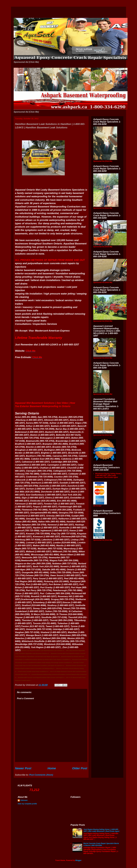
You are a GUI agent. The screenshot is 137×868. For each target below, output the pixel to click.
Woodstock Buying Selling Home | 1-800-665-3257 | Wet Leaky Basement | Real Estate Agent (108, 476)
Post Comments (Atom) (41, 775)
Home (52, 768)
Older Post (80, 768)
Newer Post (23, 768)
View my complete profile (27, 804)
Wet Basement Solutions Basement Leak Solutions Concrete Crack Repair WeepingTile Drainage (18, 12)
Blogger (78, 860)
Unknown (24, 800)
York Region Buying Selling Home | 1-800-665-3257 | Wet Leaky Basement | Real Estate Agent (101, 830)
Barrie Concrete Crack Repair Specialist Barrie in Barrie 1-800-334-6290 (101, 844)
